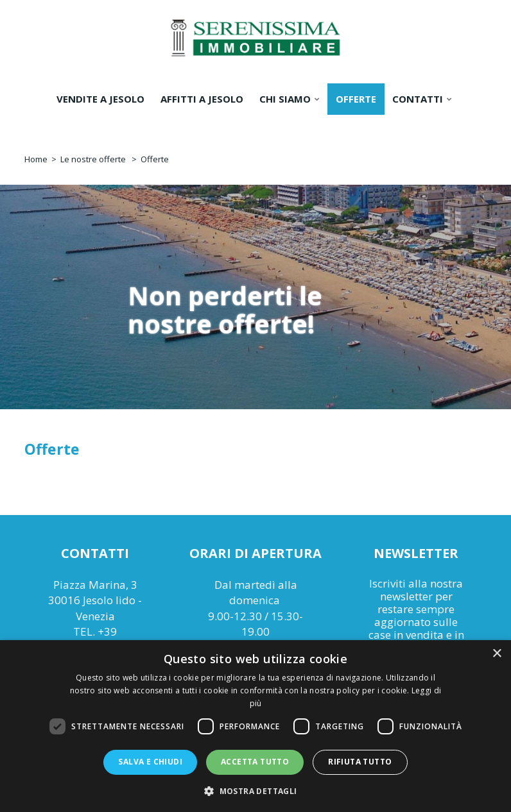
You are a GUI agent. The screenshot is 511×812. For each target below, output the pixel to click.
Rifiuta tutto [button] (360, 762)
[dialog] (255, 726)
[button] (255, 791)
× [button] (497, 654)
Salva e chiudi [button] (150, 762)
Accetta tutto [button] (255, 762)
